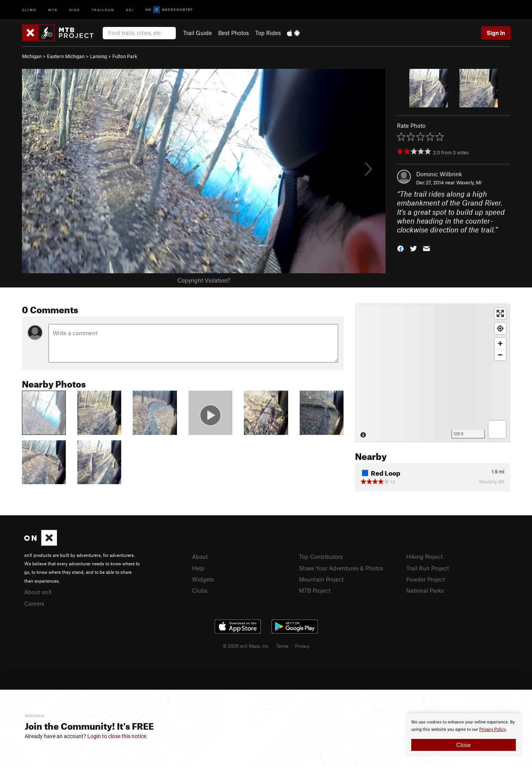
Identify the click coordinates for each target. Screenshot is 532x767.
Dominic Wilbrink (439, 174)
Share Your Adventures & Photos (341, 568)
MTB (53, 9)
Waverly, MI (469, 182)
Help (198, 568)
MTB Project (315, 590)
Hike (75, 9)
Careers (34, 603)
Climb (29, 9)
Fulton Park (125, 56)
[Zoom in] (500, 343)
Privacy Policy (493, 729)
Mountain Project (321, 579)
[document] (464, 735)
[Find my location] (500, 328)
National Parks (425, 590)
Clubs (200, 590)
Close (464, 745)
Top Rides (268, 33)
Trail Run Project (428, 568)
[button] (400, 248)
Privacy (302, 646)
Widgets (203, 579)
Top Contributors (321, 556)
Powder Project (426, 579)
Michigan (32, 56)
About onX (38, 592)
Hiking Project (424, 556)
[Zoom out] (500, 355)
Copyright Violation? (204, 280)
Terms (282, 646)
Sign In (496, 33)
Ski (130, 9)
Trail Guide (198, 33)
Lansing (98, 56)
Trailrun (103, 9)
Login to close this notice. (118, 736)
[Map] (433, 373)
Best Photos (233, 33)
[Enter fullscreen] (500, 313)
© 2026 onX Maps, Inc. (246, 646)
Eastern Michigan (66, 56)
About (200, 556)
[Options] (497, 429)
